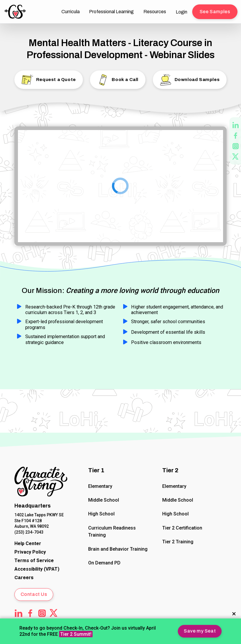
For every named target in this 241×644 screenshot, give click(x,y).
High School (102, 514)
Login (181, 12)
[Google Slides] (120, 186)
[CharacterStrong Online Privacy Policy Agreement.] (30, 552)
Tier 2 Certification (182, 528)
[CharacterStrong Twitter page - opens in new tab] (236, 157)
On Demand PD (105, 563)
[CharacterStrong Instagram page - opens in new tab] (236, 146)
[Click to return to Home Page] (41, 483)
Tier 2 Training (178, 542)
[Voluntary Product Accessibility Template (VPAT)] (37, 569)
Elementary (101, 486)
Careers (24, 578)
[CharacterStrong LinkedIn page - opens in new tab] (236, 125)
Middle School (104, 500)
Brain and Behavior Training (118, 549)
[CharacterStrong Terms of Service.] (34, 561)
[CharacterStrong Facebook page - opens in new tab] (236, 136)
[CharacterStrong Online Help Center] (28, 543)
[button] (200, 631)
